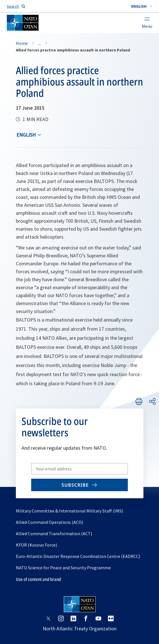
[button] (142, 6)
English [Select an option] (26, 135)
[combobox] (142, 6)
